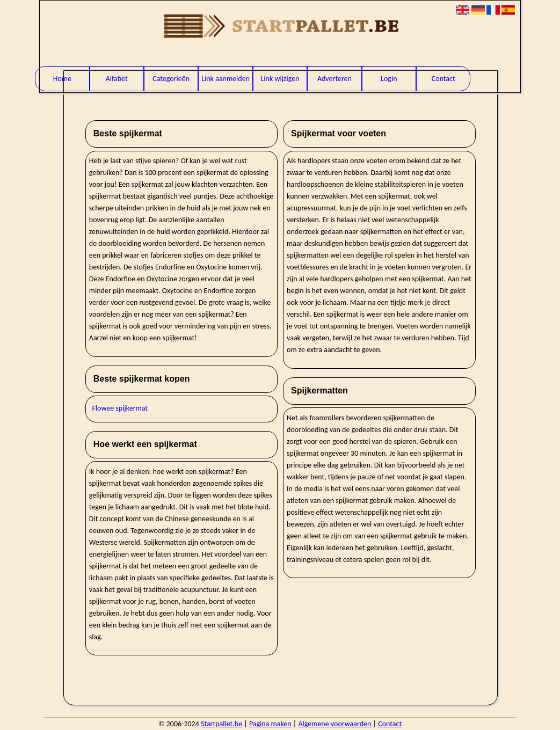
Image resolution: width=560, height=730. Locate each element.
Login (389, 79)
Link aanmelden (226, 79)
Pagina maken (270, 724)
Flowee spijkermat (120, 408)
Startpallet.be (221, 724)
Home (62, 79)
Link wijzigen (280, 79)
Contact (443, 79)
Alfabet (117, 79)
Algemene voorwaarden (334, 724)
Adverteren (334, 79)
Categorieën (171, 79)
